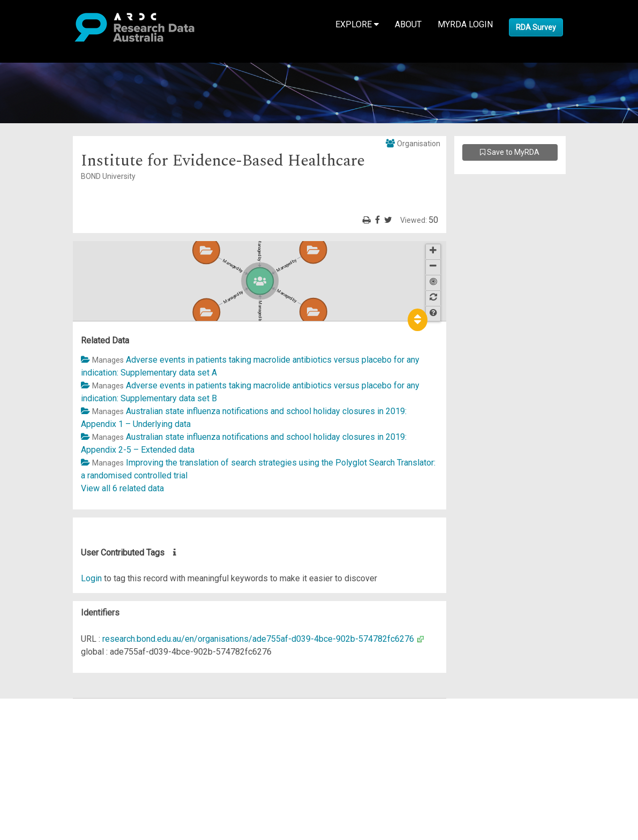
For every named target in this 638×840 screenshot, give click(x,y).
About (408, 24)
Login (91, 578)
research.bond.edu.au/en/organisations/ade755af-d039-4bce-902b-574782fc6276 (258, 639)
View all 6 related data (122, 488)
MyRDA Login (465, 24)
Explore (357, 24)
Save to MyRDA (510, 152)
